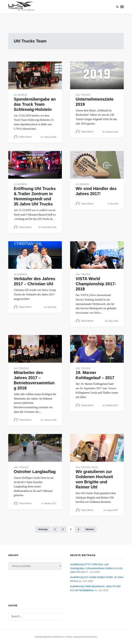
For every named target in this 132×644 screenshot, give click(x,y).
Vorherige (43, 529)
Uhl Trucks (83, 95)
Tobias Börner (25, 137)
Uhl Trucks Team (87, 467)
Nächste (90, 529)
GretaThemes (90, 637)
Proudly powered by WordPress (49, 637)
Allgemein (20, 95)
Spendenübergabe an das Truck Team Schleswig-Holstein (35, 104)
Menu (122, 7)
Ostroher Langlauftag (35, 472)
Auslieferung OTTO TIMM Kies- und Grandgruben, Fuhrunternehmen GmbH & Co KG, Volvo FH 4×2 (97, 568)
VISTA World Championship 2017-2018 (96, 284)
